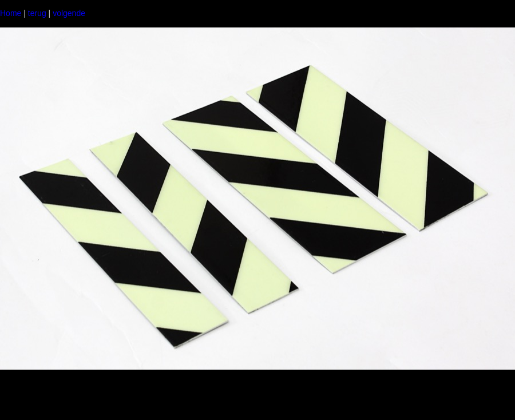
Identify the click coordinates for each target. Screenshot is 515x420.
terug (37, 13)
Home (11, 13)
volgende (69, 13)
